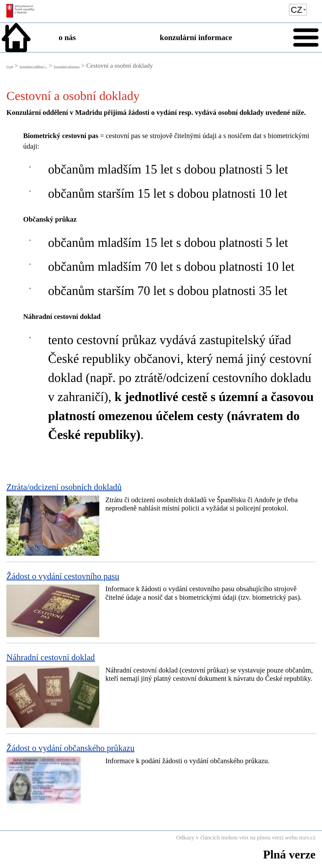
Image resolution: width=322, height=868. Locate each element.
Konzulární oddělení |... (33, 67)
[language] (298, 10)
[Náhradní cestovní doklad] (161, 689)
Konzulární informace (67, 67)
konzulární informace (196, 37)
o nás (67, 37)
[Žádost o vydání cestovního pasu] (161, 603)
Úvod (10, 67)
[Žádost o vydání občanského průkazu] (161, 776)
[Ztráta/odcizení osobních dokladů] (161, 517)
